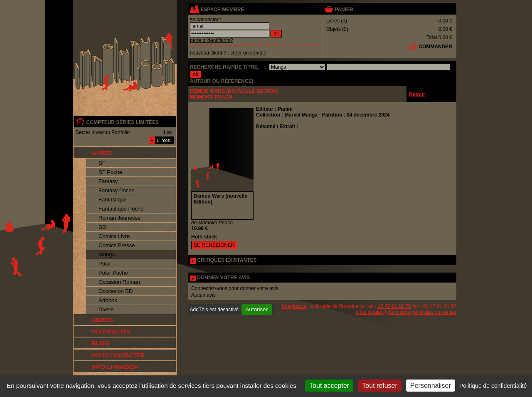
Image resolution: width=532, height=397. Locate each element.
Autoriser (257, 309)
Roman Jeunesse (119, 218)
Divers (106, 309)
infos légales (370, 312)
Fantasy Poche (117, 190)
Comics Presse (117, 245)
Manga (107, 254)
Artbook (108, 300)
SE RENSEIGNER (214, 245)
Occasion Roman (119, 282)
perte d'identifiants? (212, 40)
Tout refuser (379, 386)
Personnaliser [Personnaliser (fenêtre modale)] (431, 386)
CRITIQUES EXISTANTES (227, 260)
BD (102, 227)
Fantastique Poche (121, 209)
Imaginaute (294, 306)
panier (344, 10)
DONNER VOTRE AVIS (223, 278)
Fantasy (108, 181)
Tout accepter (329, 386)
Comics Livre (114, 236)
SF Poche (110, 172)
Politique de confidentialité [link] (493, 386)
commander (435, 47)
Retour (417, 94)
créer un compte (248, 53)
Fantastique (113, 200)
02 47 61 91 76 (394, 306)
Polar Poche (113, 273)
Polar (105, 264)
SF (102, 163)
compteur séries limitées (122, 122)
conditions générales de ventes (422, 312)
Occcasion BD (116, 291)
